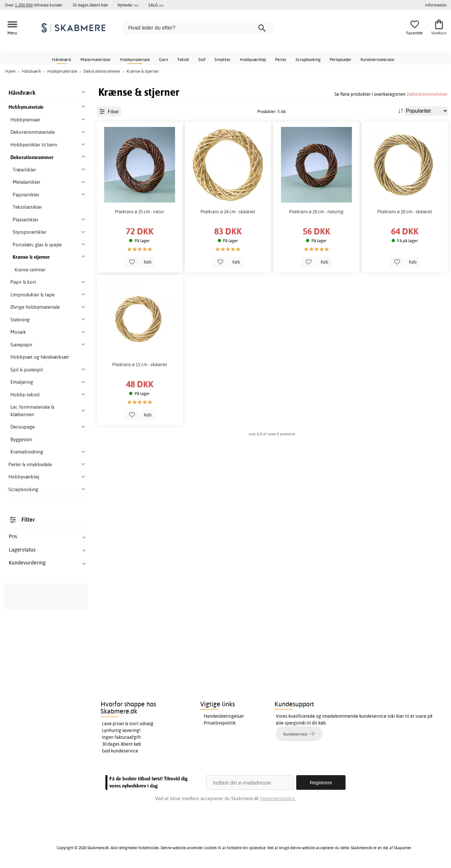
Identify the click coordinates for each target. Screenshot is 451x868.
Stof (202, 59)
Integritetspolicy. (278, 798)
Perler (281, 59)
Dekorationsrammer (427, 94)
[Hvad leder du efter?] (198, 28)
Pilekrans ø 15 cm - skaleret (140, 365)
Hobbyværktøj (253, 59)
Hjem (10, 71)
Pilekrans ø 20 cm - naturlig (316, 212)
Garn (164, 59)
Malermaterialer (96, 59)
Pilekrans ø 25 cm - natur (140, 212)
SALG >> (156, 5)
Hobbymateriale (135, 59)
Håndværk (62, 59)
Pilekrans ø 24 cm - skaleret (228, 212)
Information (436, 5)
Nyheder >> (128, 5)
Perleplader (341, 59)
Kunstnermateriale (377, 59)
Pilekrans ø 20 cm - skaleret (405, 212)
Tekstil (183, 59)
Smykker (223, 59)
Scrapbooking (308, 59)
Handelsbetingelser (224, 716)
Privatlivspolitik (220, 723)
